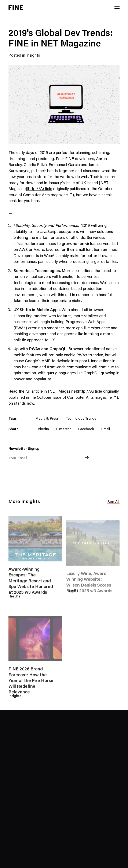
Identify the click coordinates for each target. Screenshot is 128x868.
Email (106, 429)
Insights (33, 56)
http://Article (40, 189)
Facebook (86, 429)
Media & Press (47, 419)
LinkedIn (42, 429)
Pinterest (63, 429)
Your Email (18, 458)
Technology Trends (81, 419)
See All (114, 502)
